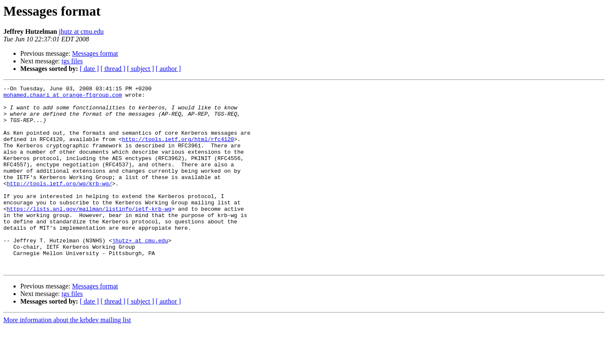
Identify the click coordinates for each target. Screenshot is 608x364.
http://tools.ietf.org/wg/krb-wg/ (60, 204)
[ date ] (89, 69)
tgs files (72, 61)
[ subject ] (141, 69)
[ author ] (168, 69)
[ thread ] (113, 69)
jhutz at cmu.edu (81, 31)
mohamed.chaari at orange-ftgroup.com (63, 97)
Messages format (95, 53)
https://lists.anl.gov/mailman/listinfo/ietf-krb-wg (89, 234)
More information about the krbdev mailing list (67, 357)
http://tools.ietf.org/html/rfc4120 (178, 150)
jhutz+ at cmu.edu (140, 272)
